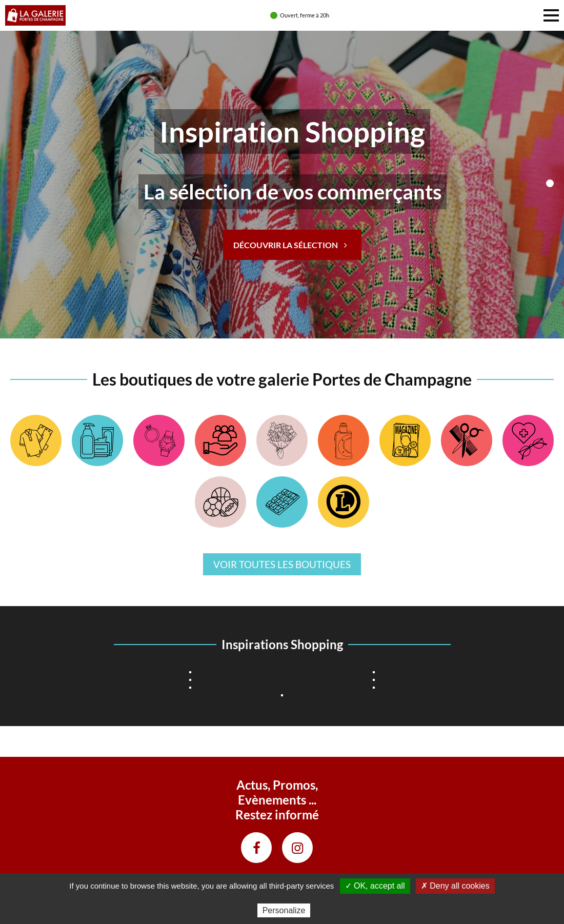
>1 (550, 183)
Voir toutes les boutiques (282, 564)
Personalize (284, 910)
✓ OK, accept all (375, 886)
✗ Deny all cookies (455, 886)
